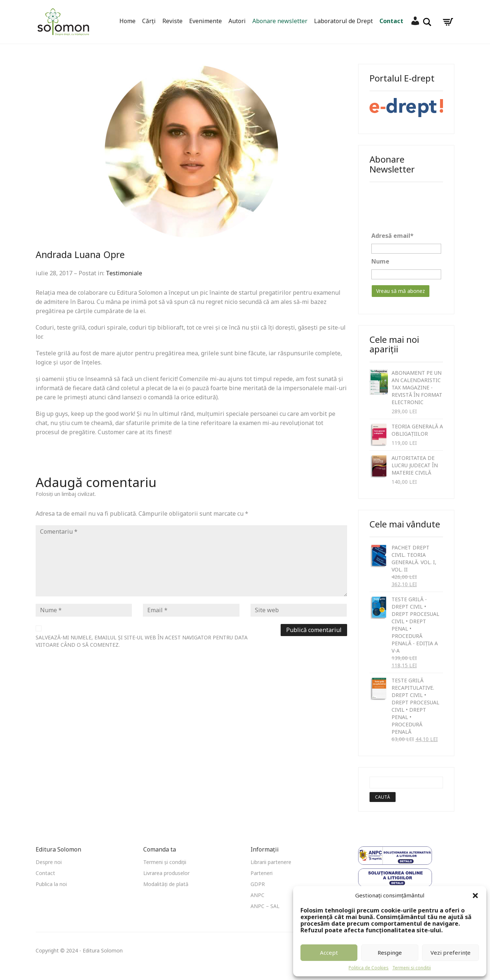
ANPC (257, 895)
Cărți (149, 21)
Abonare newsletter (280, 21)
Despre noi (49, 862)
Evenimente (206, 21)
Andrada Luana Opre (80, 254)
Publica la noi (51, 884)
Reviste (172, 21)
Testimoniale (124, 273)
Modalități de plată (166, 884)
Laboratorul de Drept (343, 21)
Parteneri (262, 873)
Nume (380, 261)
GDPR (258, 884)
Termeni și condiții (165, 862)
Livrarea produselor (166, 873)
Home (127, 21)
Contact (391, 21)
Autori (237, 21)
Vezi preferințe (451, 952)
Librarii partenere (271, 862)
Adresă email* (392, 236)
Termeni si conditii (412, 968)
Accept (329, 952)
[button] (475, 896)
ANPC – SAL (265, 906)
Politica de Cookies (369, 968)
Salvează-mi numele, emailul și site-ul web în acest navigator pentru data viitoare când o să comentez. (142, 641)
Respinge (390, 952)
